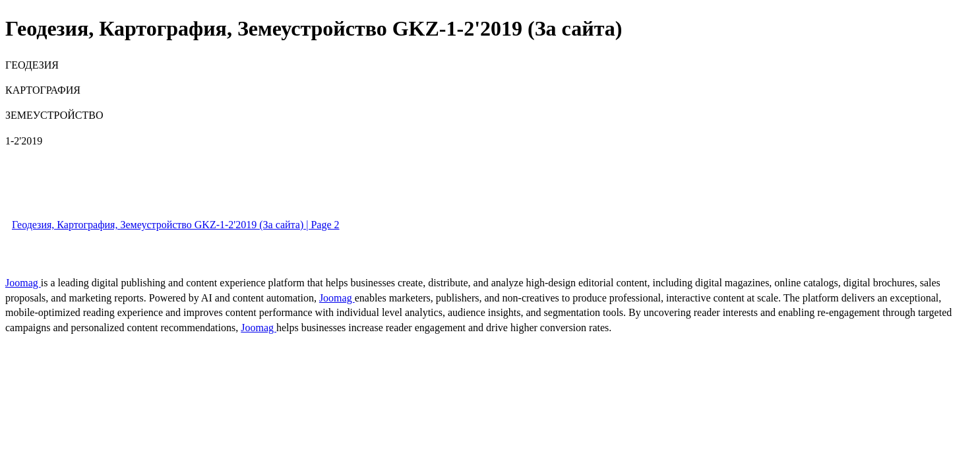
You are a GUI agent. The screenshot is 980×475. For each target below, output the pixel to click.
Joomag (23, 283)
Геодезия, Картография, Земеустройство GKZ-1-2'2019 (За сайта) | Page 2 (176, 225)
